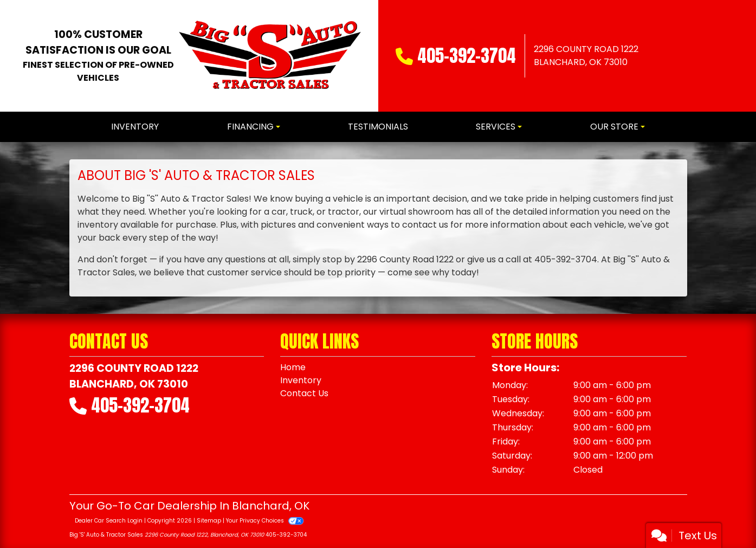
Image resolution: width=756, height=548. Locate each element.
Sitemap (209, 521)
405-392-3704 (467, 56)
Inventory (301, 380)
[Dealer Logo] (270, 56)
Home (293, 367)
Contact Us (304, 393)
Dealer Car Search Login (109, 521)
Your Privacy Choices (265, 521)
